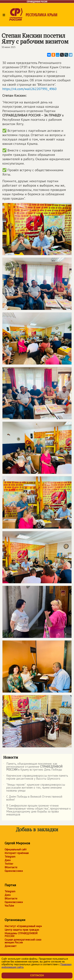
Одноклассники (14, 871)
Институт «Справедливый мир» (23, 926)
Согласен (37, 975)
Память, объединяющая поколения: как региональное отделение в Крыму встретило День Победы (33, 767)
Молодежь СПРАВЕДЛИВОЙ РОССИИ (21, 935)
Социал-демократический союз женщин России (23, 941)
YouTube (9, 906)
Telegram (10, 857)
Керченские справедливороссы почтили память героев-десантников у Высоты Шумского (36, 777)
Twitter (9, 864)
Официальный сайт (16, 849)
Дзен (8, 860)
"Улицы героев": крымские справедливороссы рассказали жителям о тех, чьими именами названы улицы (34, 788)
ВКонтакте (11, 867)
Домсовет (11, 946)
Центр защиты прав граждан (22, 930)
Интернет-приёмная (17, 853)
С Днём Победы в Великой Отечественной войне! (33, 798)
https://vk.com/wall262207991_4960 (29, 89)
